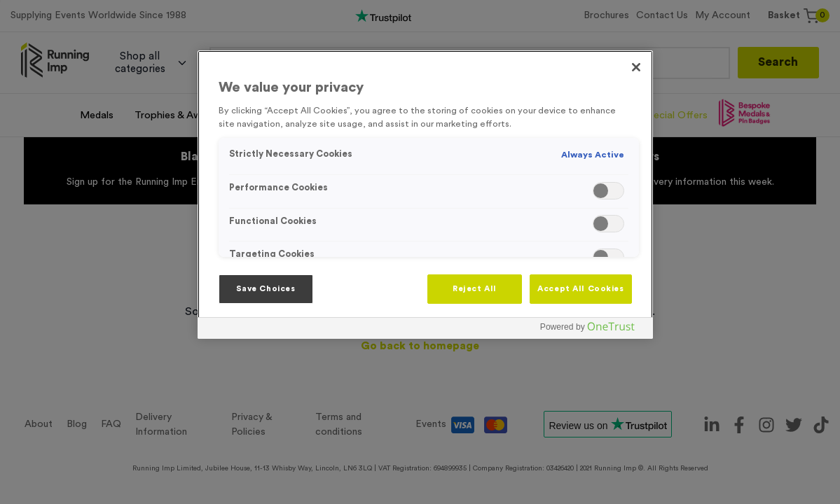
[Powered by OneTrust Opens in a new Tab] (593, 330)
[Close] (636, 67)
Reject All (475, 289)
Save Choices (266, 289)
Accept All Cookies (580, 289)
